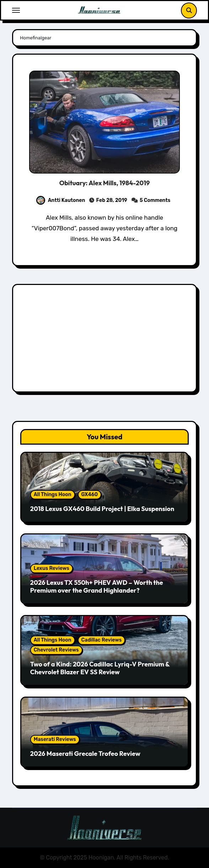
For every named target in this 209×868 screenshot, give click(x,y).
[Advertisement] (106, 340)
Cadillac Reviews (102, 640)
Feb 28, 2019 (111, 200)
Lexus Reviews (52, 568)
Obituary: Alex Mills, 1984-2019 (105, 183)
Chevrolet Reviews (56, 650)
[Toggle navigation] (16, 10)
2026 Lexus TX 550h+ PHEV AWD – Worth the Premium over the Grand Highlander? (97, 586)
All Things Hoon (53, 495)
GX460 (90, 495)
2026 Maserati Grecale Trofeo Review (85, 754)
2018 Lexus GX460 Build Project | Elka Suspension (102, 509)
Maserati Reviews (55, 739)
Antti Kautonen (61, 200)
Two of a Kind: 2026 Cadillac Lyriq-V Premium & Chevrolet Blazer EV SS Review (100, 668)
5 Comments (155, 200)
